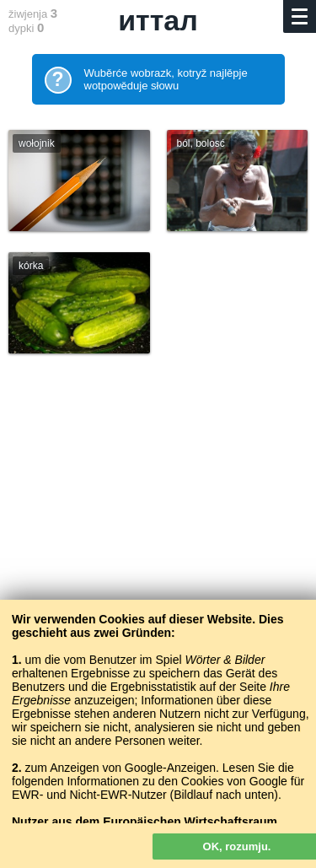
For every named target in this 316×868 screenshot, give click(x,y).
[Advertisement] (158, 558)
